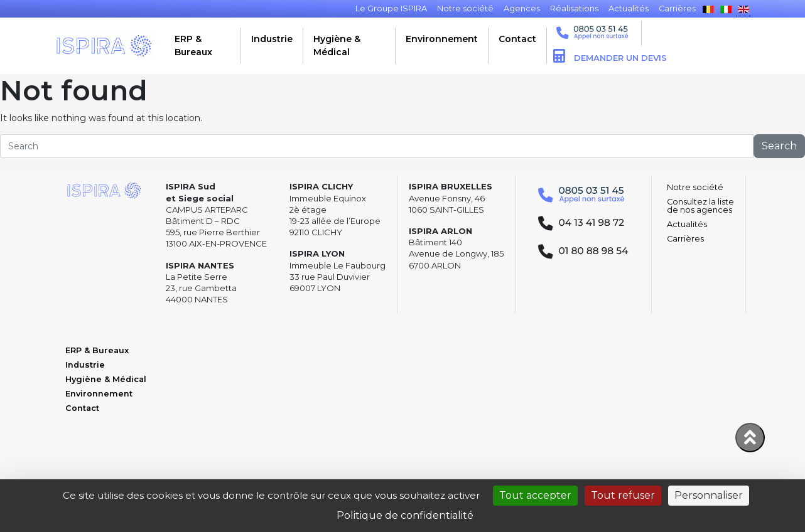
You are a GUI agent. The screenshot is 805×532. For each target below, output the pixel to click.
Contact (517, 39)
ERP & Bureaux (193, 45)
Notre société (695, 187)
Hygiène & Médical (337, 45)
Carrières (685, 239)
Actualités (687, 224)
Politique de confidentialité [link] (405, 515)
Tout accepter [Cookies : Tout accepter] (535, 495)
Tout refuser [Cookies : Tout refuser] (623, 495)
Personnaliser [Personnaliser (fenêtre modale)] (709, 495)
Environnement (442, 39)
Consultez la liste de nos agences (700, 206)
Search (779, 146)
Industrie (272, 39)
